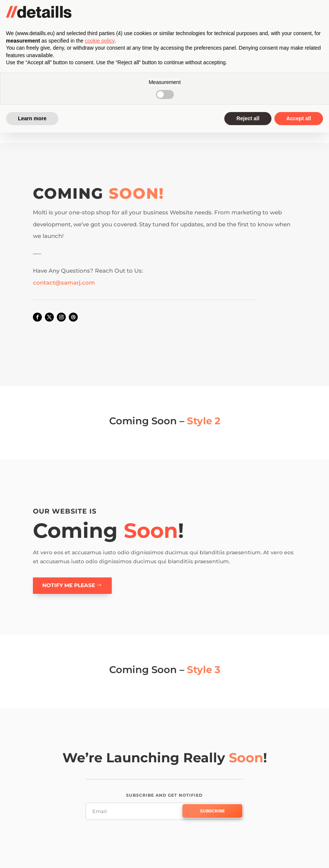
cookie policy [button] (100, 776)
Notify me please (69, 585)
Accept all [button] (299, 853)
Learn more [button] (32, 853)
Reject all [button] (248, 853)
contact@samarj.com (64, 283)
